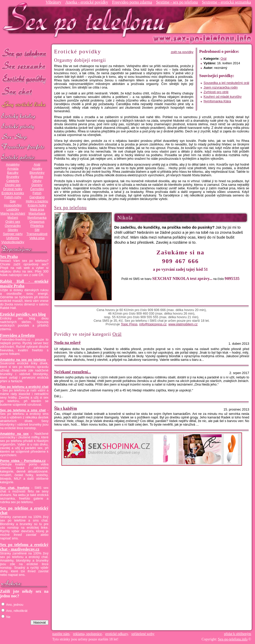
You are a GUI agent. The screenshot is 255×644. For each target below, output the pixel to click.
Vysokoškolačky (13, 242)
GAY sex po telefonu (24, 105)
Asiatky (37, 169)
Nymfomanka (37, 218)
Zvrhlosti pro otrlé (216, 92)
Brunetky (13, 177)
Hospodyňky (13, 205)
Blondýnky (37, 173)
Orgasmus (37, 222)
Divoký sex (13, 185)
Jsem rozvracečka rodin (221, 88)
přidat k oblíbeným (238, 634)
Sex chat (24, 92)
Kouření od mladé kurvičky (222, 97)
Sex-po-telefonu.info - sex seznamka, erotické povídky (86, 20)
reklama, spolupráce (87, 634)
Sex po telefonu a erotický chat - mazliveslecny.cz (24, 547)
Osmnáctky (13, 226)
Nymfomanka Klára (217, 101)
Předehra (37, 226)
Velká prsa (37, 238)
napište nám (61, 634)
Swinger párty (13, 234)
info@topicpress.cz (153, 324)
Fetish (37, 193)
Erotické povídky (24, 79)
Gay (13, 201)
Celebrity (13, 181)
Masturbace (37, 214)
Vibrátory (53, 2)
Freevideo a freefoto (17, 335)
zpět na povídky (182, 52)
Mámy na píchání (13, 214)
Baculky (13, 173)
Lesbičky (13, 209)
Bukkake (37, 177)
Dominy (37, 185)
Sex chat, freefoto (15, 488)
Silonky (13, 230)
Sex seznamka (24, 66)
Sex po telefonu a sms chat (23, 410)
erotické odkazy (117, 634)
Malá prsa (37, 209)
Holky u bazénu (37, 201)
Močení (13, 218)
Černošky (37, 189)
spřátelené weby (143, 634)
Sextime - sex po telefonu (177, 2)
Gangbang (37, 197)
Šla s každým (66, 408)
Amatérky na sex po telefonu (23, 360)
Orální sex (13, 222)
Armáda (13, 169)
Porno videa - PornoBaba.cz (23, 461)
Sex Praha (9, 257)
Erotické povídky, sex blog (23, 314)
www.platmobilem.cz (183, 324)
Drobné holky (13, 189)
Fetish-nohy (13, 197)
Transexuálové (37, 234)
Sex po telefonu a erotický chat (24, 387)
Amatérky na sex (14, 434)
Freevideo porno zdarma (132, 2)
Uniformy (13, 238)
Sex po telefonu (24, 53)
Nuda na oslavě (67, 343)
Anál (37, 165)
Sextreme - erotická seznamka (226, 2)
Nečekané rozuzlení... (73, 372)
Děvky (37, 181)
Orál (223, 59)
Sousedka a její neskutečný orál (226, 83)
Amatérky (13, 165)
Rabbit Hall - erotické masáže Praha (24, 284)
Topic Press (129, 324)
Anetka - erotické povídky (87, 2)
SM (37, 230)
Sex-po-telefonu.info (233, 639)
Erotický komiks (13, 193)
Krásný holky (37, 205)
